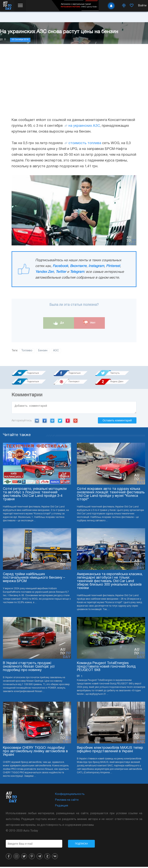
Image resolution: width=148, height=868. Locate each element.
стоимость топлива (85, 143)
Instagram (96, 266)
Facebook (60, 266)
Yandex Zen (45, 272)
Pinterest (113, 266)
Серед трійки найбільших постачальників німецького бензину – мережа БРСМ (34, 579)
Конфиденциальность (70, 795)
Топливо (27, 351)
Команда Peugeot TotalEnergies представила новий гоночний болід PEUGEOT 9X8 (106, 668)
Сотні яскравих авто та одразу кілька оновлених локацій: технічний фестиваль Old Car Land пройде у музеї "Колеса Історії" (111, 495)
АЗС (56, 351)
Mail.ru (52, 422)
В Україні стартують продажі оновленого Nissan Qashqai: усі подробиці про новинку (29, 668)
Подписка (81, 845)
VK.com (37, 422)
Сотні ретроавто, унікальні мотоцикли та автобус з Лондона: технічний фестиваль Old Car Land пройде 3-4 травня (35, 495)
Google (75, 422)
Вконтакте (78, 266)
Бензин (43, 351)
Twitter (61, 272)
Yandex (68, 422)
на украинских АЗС (84, 126)
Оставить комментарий (117, 422)
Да (59, 323)
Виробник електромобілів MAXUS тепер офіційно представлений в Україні (110, 751)
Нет (89, 323)
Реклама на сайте (67, 801)
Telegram (77, 272)
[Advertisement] (74, 85)
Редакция (62, 807)
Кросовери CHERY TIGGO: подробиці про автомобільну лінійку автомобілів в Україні (35, 753)
